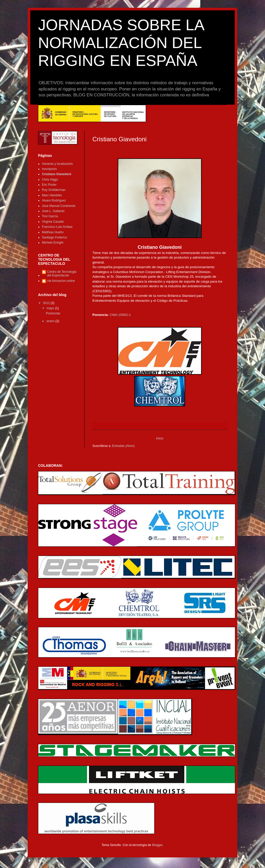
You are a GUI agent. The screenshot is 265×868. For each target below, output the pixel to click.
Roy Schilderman (54, 190)
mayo (51, 308)
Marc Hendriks (52, 195)
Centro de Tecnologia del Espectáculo (62, 274)
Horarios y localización (57, 164)
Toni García (50, 216)
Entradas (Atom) (123, 446)
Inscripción (49, 169)
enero (51, 321)
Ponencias (53, 313)
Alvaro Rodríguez (54, 200)
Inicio (160, 438)
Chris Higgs (50, 180)
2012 (47, 303)
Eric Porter (49, 185)
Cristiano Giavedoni (57, 174)
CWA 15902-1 (120, 315)
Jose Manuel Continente (59, 206)
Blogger (157, 845)
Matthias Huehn (53, 232)
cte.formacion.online (61, 281)
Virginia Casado (53, 222)
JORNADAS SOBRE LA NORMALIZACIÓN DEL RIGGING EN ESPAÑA (121, 43)
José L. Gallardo (53, 211)
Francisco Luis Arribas (57, 227)
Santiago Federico (54, 237)
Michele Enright (53, 243)
